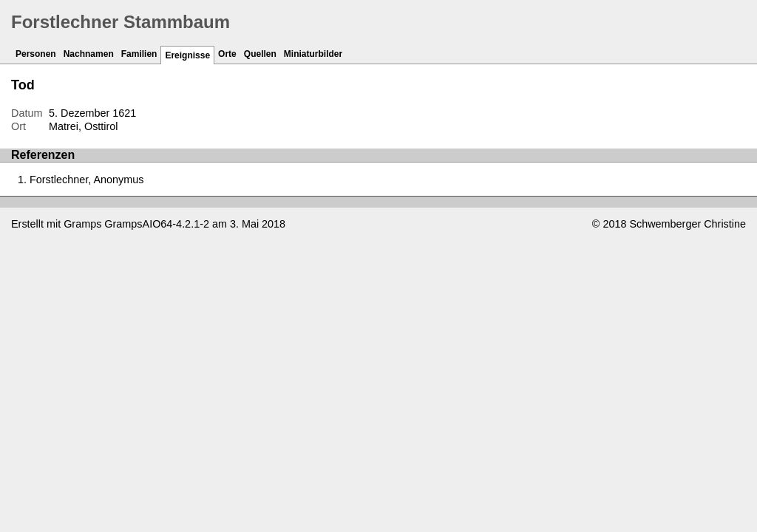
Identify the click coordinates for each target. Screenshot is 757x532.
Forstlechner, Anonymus (86, 180)
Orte (227, 54)
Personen (36, 54)
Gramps (82, 224)
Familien (139, 54)
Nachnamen (89, 54)
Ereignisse (187, 55)
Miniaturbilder (313, 54)
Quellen (260, 54)
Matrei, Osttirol (84, 126)
